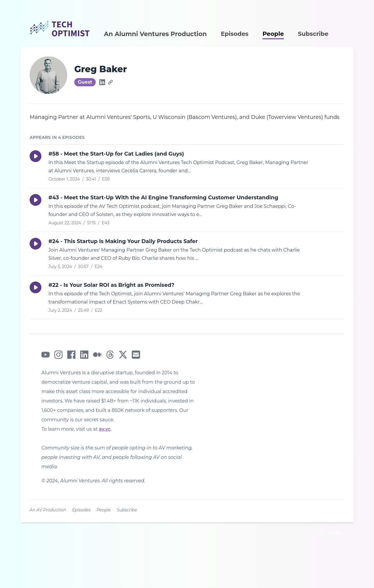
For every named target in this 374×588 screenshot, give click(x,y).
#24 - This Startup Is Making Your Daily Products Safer (123, 241)
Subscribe (313, 34)
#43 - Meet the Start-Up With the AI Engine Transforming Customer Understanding (163, 198)
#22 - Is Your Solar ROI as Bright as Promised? (111, 285)
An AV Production (48, 510)
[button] (36, 156)
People (273, 34)
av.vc (105, 429)
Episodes (235, 34)
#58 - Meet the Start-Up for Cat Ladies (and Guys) (116, 154)
